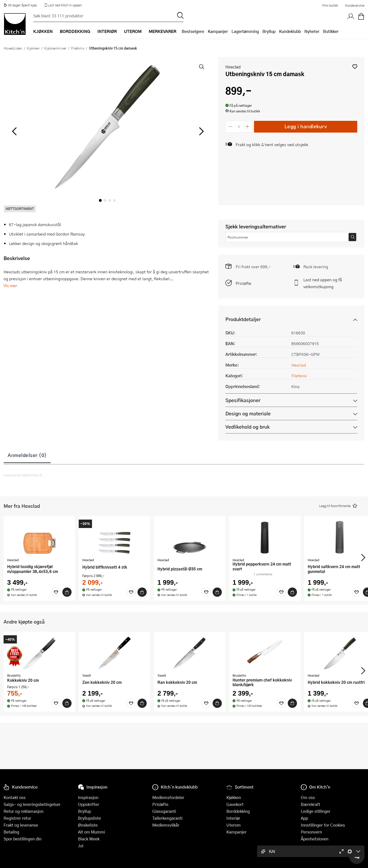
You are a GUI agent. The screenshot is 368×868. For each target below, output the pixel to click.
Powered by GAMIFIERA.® (23, 475)
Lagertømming (245, 31)
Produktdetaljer (243, 319)
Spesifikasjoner (243, 400)
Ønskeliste (88, 825)
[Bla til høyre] (200, 131)
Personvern (311, 832)
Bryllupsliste (89, 818)
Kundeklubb (290, 31)
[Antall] (239, 127)
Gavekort (235, 804)
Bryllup (269, 31)
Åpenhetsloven (315, 839)
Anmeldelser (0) (27, 455)
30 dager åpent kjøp (20, 5)
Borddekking (238, 811)
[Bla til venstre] (14, 131)
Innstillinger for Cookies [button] (323, 825)
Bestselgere (193, 31)
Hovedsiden (13, 48)
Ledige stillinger (316, 811)
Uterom (234, 825)
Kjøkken (33, 48)
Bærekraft (310, 804)
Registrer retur (17, 818)
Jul (81, 846)
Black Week (89, 839)
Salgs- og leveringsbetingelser (32, 804)
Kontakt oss (15, 797)
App (304, 818)
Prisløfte (243, 283)
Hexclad (233, 67)
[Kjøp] (67, 592)
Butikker (331, 31)
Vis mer (10, 285)
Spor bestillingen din (22, 839)
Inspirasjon (88, 797)
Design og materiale (248, 413)
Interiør (233, 818)
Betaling (11, 832)
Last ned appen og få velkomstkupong (323, 283)
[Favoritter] (56, 592)
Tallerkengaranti (167, 818)
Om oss (308, 797)
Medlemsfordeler (168, 797)
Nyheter (312, 31)
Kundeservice (355, 5)
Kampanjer (218, 31)
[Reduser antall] (230, 127)
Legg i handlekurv (306, 126)
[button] (355, 67)
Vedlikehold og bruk (248, 427)
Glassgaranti (164, 811)
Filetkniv (78, 48)
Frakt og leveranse (21, 825)
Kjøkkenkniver (55, 48)
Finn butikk (330, 5)
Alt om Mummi (91, 832)
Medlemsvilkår (166, 825)
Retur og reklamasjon (24, 811)
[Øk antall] (248, 127)
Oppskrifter (89, 804)
